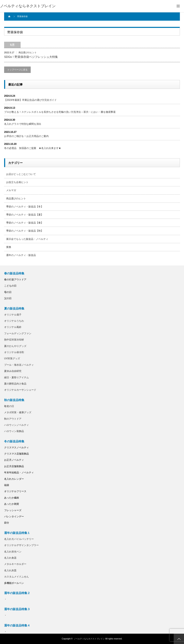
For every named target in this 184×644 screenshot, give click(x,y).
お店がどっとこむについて (21, 174)
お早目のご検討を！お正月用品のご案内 (26, 136)
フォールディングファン (18, 333)
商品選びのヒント (28, 52)
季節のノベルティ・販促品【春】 (25, 223)
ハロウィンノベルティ (16, 425)
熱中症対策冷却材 (14, 340)
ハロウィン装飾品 (14, 431)
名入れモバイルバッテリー (19, 539)
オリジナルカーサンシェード (20, 390)
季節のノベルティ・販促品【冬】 (25, 207)
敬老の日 (9, 406)
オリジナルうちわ (14, 321)
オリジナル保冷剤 (14, 352)
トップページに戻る (17, 70)
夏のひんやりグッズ (15, 346)
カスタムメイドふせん (16, 577)
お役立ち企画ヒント (17, 182)
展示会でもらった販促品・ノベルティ (27, 239)
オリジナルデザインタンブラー (21, 545)
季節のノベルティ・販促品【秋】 (25, 231)
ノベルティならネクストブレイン (28, 6)
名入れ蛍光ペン (13, 552)
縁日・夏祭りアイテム (16, 377)
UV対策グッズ (12, 358)
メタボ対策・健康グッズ (18, 412)
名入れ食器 (10, 558)
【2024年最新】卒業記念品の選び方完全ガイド (30, 100)
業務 (9, 247)
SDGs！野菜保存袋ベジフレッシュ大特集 (31, 57)
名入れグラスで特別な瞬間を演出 (23, 124)
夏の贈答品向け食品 (15, 384)
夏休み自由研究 (13, 371)
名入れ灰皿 (10, 570)
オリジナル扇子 (13, 315)
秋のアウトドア (13, 419)
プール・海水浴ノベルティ (19, 365)
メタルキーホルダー (15, 564)
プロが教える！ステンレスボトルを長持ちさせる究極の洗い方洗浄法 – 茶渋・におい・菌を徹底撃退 (60, 112)
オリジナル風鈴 (13, 327)
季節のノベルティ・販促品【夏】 (25, 215)
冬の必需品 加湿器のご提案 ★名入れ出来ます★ (33, 148)
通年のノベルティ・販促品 (21, 255)
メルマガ (11, 190)
